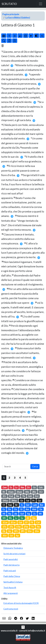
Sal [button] (28, 501)
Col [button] (38, 522)
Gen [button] (5, 487)
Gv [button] (22, 518)
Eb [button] (4, 531)
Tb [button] (24, 496)
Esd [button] (11, 496)
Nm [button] (22, 487)
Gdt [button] (30, 496)
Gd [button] (11, 536)
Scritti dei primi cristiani (14, 554)
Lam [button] (35, 505)
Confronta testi (11, 609)
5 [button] (25, 478)
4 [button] (20, 478)
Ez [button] (4, 509)
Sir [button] (16, 505)
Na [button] (10, 514)
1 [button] (4, 478)
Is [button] (22, 505)
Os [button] (16, 509)
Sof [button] (22, 514)
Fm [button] (38, 527)
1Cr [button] (41, 492)
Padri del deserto (11, 565)
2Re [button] (34, 492)
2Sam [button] (19, 492)
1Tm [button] (18, 527)
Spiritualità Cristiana (13, 582)
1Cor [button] (5, 522)
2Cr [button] (4, 496)
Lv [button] (16, 487)
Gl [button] (21, 509)
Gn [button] (41, 509)
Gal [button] (20, 522)
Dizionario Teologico (13, 548)
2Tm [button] (26, 527)
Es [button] (11, 487)
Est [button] (37, 496)
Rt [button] (4, 492)
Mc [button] (10, 518)
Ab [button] (16, 514)
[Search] (16, 467)
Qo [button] (39, 501)
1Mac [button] (5, 501)
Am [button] (27, 509)
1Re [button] (27, 492)
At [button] (28, 518)
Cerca (35, 466)
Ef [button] (26, 522)
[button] (23, 627)
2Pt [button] (23, 531)
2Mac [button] (14, 501)
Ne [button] (18, 496)
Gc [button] (10, 531)
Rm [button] (34, 518)
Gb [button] (22, 501)
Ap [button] (17, 536)
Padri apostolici (11, 559)
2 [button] (9, 478)
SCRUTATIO (9, 4)
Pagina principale (11, 14)
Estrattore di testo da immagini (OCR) (21, 603)
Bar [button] (42, 505)
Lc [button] (16, 518)
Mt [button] (4, 518)
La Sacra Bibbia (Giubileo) (18, 18)
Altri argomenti (11, 593)
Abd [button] (34, 509)
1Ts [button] (4, 527)
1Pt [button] (16, 531)
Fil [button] (32, 522)
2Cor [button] (13, 522)
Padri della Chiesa (12, 576)
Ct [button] (4, 505)
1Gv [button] (30, 531)
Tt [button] (32, 527)
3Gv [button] (5, 536)
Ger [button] (28, 505)
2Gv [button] (37, 531)
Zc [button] (35, 514)
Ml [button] (40, 514)
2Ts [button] (11, 527)
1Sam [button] (11, 492)
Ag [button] (29, 514)
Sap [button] (10, 505)
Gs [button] (34, 487)
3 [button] (15, 478)
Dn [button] (10, 509)
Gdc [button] (41, 487)
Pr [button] (33, 501)
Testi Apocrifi (10, 588)
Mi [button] (4, 514)
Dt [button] (28, 487)
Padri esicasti (10, 571)
